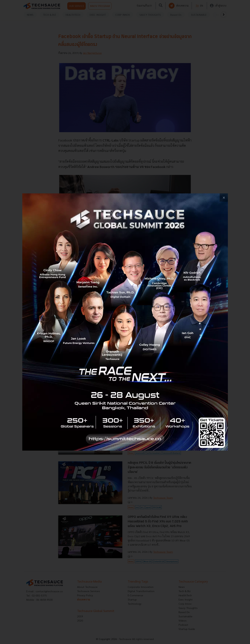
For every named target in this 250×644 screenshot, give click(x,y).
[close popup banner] (224, 198)
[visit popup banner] (125, 322)
